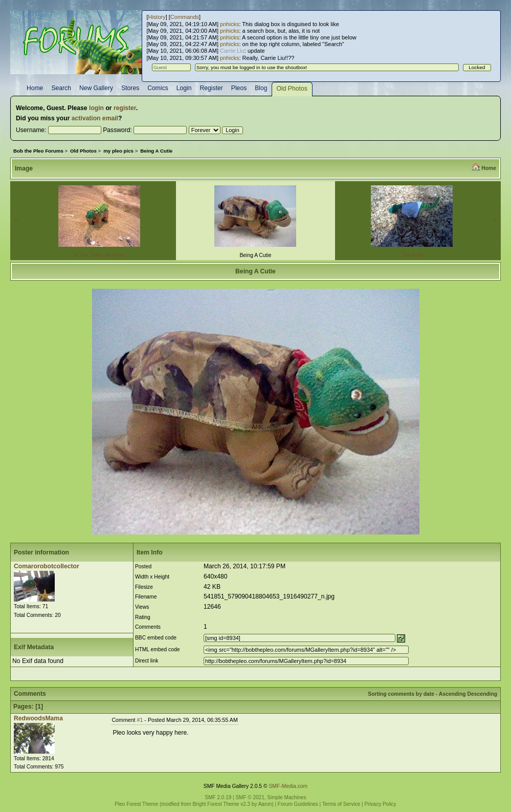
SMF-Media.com (288, 786)
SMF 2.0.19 (218, 797)
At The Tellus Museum (99, 255)
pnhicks (229, 24)
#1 (140, 720)
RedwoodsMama (38, 718)
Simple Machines (286, 797)
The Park (412, 255)
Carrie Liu (232, 51)
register (125, 108)
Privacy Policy (380, 804)
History (157, 17)
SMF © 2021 (250, 797)
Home (489, 168)
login (96, 108)
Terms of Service (341, 804)
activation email (95, 118)
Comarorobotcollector (47, 566)
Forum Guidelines (298, 804)
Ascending (452, 694)
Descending (482, 694)
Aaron (265, 804)
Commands (185, 17)
